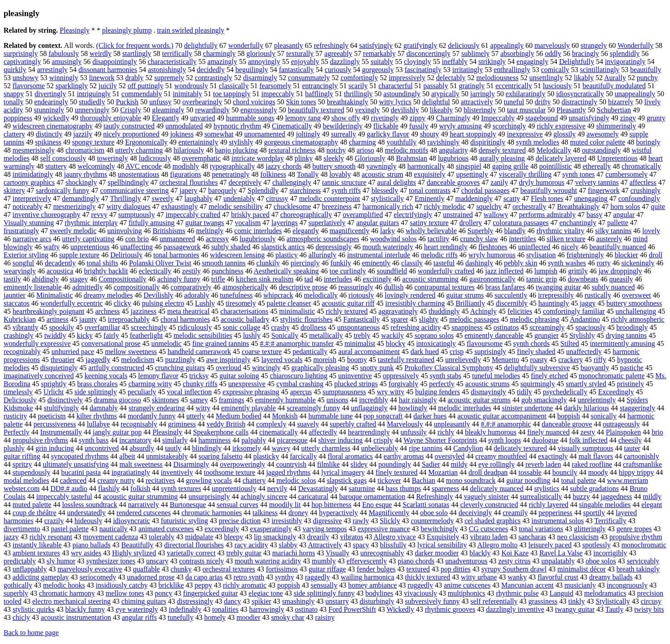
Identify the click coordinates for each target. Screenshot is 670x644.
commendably (142, 94)
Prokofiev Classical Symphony (449, 368)
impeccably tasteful (64, 497)
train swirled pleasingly (191, 30)
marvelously (552, 45)
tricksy (199, 376)
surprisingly (21, 53)
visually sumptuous (585, 448)
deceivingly (475, 513)
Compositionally (122, 279)
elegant (652, 505)
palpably (254, 440)
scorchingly (509, 126)
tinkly (577, 601)
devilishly (405, 110)
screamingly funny (314, 408)
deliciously (464, 45)
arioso (365, 150)
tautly (173, 448)
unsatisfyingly (589, 118)
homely (215, 617)
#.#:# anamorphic (506, 424)
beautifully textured (316, 110)
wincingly (266, 368)
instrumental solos (557, 521)
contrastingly (214, 78)
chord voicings (254, 102)
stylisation (541, 255)
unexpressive (247, 384)
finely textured (397, 472)
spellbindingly (128, 182)
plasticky (266, 456)
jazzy (11, 537)
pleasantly (289, 45)
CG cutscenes (489, 529)
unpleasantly (452, 424)
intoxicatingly (436, 343)
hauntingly (554, 303)
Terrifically (610, 521)
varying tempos (324, 529)
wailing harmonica (368, 577)
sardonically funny (63, 190)
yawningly (382, 166)
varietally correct (191, 553)
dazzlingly (345, 62)
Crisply (131, 110)
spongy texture (93, 142)
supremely (169, 78)
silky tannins (613, 231)
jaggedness (616, 497)
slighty (429, 319)
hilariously (189, 150)
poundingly (395, 464)
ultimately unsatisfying (76, 464)
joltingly (308, 134)
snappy (14, 94)
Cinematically (292, 126)
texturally (300, 53)
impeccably (278, 94)
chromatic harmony (67, 593)
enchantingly (578, 223)
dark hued (425, 352)
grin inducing (55, 448)
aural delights (397, 182)
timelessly (18, 392)
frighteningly (585, 255)
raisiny (325, 617)
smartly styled (586, 384)
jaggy (588, 303)
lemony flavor (158, 376)
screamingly (547, 327)
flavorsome (29, 86)
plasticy (287, 255)
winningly (64, 78)
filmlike (329, 464)
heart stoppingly (473, 134)
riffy (600, 360)
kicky (85, 335)
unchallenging (636, 311)
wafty (52, 247)
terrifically (177, 53)
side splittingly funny (324, 593)
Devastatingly (318, 488)
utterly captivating (88, 239)
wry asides (86, 553)
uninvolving (125, 231)
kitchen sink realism (265, 279)
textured (418, 569)
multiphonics (467, 593)
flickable (386, 126)
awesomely (603, 134)
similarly (175, 440)
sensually (324, 585)
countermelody (432, 521)
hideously (88, 521)
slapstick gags (347, 480)
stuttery (56, 166)
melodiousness (497, 78)
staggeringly (638, 408)
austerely (609, 239)
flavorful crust (558, 577)
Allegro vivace (395, 537)
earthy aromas (404, 456)
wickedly (56, 118)
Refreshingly (435, 497)
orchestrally (529, 207)
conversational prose (111, 343)
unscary (157, 561)
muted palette (32, 505)
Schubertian (614, 110)
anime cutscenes (467, 585)
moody (598, 472)
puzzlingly (180, 360)
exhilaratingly (526, 94)
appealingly (507, 45)
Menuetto (505, 360)
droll (656, 255)
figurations (186, 174)
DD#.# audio (69, 488)
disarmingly (260, 78)
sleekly (334, 158)
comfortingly (359, 78)
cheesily (630, 440)
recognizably (22, 352)
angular (624, 215)
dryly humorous (541, 182)
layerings (285, 223)
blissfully (393, 545)
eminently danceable (494, 335)
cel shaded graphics (492, 521)
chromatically (641, 166)
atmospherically (245, 287)
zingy (628, 118)
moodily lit (285, 505)
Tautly (615, 609)
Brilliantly (470, 303)
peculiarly (142, 392)
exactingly (553, 456)
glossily (565, 134)
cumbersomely (627, 174)
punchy (647, 78)
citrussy (277, 198)
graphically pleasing (320, 368)
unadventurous (466, 561)
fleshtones (493, 247)
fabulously (64, 53)
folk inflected (588, 440)
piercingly (305, 263)
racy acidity (251, 545)
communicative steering (135, 190)
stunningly (49, 110)
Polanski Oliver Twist (160, 263)
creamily (515, 513)
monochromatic (644, 545)
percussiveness (55, 424)
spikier (262, 601)
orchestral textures (229, 569)
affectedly (323, 432)
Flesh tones (547, 198)
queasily (621, 279)
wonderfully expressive (37, 343)
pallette (618, 223)
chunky (181, 569)
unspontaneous (359, 327)
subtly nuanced (613, 287)
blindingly (207, 448)
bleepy (234, 537)
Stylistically (613, 601)
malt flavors (596, 456)
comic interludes (258, 231)
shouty (430, 134)
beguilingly (252, 70)
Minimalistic (55, 295)
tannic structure (344, 182)
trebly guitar (244, 553)
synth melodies (537, 142)
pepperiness (555, 513)
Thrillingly (125, 198)
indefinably (185, 609)
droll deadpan (488, 472)
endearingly (51, 102)
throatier (63, 360)
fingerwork (603, 190)
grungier (546, 335)
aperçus (301, 392)
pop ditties (456, 569)
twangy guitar (575, 609)
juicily (108, 86)
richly (446, 432)
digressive (328, 521)
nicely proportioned (131, 134)
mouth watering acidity (268, 561)
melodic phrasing (535, 319)
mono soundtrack (471, 480)
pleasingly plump (127, 30)
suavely (308, 424)
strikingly (492, 62)
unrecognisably (382, 553)
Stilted (570, 343)
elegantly (306, 231)
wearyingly (20, 271)
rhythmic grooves (450, 609)
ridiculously (195, 327)
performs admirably (548, 215)
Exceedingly (616, 392)
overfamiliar (102, 327)
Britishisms (169, 231)
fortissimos (282, 569)
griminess (182, 424)
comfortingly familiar (574, 311)
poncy (164, 593)
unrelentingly (597, 400)
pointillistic (556, 166)
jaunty (88, 319)
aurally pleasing (502, 158)
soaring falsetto (220, 456)
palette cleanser (289, 303)
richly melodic (445, 207)
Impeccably (498, 118)
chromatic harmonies (212, 513)
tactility (438, 239)
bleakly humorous (491, 432)
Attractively (325, 545)
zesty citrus (514, 561)
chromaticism (85, 150)
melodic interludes (465, 408)
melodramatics (605, 593)
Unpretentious (617, 158)
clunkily (268, 263)
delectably (451, 78)
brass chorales (97, 384)
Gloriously (370, 158)
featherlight (146, 335)
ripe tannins (426, 448)
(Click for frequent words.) (135, 45)
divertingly (50, 94)
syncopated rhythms (80, 456)
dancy (232, 601)
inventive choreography (47, 215)
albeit (127, 456)
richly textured (347, 311)
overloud (229, 368)
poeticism (52, 416)
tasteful (444, 263)
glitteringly (590, 529)
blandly (515, 231)
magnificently (350, 231)
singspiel (469, 166)
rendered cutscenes (144, 513)
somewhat (219, 134)
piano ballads (92, 545)
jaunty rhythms (86, 174)
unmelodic (167, 343)
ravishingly (443, 142)
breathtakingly (348, 102)
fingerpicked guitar (210, 593)
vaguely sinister (487, 497)
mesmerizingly (75, 207)
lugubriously (258, 239)
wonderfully (246, 45)
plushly (14, 448)
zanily (499, 182)
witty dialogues (129, 207)
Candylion (468, 448)
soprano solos (434, 335)
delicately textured (521, 448)
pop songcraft (383, 416)
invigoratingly (625, 62)
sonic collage (241, 327)
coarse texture (262, 352)
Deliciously (20, 400)
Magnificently (389, 513)
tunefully (180, 617)
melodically (321, 295)
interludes (338, 279)
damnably (104, 408)
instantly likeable (37, 545)
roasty (539, 360)
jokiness (182, 134)
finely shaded (536, 352)
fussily (419, 126)
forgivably (404, 384)
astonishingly (167, 70)
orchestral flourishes (189, 182)
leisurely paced (550, 545)
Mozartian (443, 472)
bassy (594, 215)
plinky (304, 158)
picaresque (292, 440)
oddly (553, 53)
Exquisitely (443, 537)
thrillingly (358, 94)
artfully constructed (116, 368)
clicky (122, 303)
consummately (309, 78)
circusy (651, 601)
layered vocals (282, 360)
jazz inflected (504, 271)
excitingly (377, 279)
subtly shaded (231, 247)
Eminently (430, 198)
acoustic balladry (245, 319)
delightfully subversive (537, 368)
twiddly (55, 335)
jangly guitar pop (117, 432)
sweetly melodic (73, 231)
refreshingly (331, 45)
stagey (79, 279)
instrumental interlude (379, 255)
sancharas (533, 537)
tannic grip (542, 279)
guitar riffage (327, 569)
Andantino (585, 319)
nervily (277, 488)
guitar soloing (239, 376)
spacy (361, 545)
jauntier (15, 295)
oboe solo (434, 513)
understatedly (86, 513)
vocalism (248, 223)
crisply (383, 440)
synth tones (578, 174)
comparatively (191, 287)
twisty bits (649, 609)
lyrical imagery (343, 472)
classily (412, 263)
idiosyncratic (131, 521)
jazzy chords (283, 166)
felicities (520, 311)
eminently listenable (32, 287)
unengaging (591, 198)
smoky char (288, 617)
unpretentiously (234, 488)
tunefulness (236, 295)
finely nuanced (548, 432)
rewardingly (213, 110)
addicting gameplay (41, 577)
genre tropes (634, 529)
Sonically (285, 335)
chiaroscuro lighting (299, 376)
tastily (12, 279)
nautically (114, 529)
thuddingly (444, 311)
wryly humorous (492, 255)
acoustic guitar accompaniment (502, 416)
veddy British (226, 424)
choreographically (306, 215)
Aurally (615, 78)
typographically (232, 166)
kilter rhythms (97, 416)
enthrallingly (512, 70)
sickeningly (638, 263)
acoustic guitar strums (479, 400)
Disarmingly (191, 464)
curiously (338, 70)
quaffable (146, 569)
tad (309, 279)
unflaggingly (369, 408)
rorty (603, 263)
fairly (111, 335)
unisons (337, 400)
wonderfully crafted (446, 271)
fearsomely (275, 86)
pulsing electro (163, 303)
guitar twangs (205, 223)
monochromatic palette (612, 376)
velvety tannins (597, 182)
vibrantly (26, 327)
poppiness (18, 118)
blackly (480, 553)
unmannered (177, 239)
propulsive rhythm (636, 537)
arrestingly (52, 70)
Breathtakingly (578, 207)
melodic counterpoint (330, 198)
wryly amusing (460, 126)
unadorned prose (150, 577)
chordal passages (485, 190)
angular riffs (139, 617)
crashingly (19, 335)
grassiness (543, 601)
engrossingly (259, 110)
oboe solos (601, 561)
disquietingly (59, 368)
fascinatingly (423, 70)
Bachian (423, 480)
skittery (14, 190)
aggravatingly (398, 311)
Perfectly (17, 432)
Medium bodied (239, 416)
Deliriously (126, 255)
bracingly (585, 53)
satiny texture (429, 223)
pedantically (310, 352)
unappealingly (635, 94)
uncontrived (102, 448)
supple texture (79, 255)
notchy (336, 150)
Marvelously (405, 424)
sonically (604, 416)
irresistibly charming (415, 303)
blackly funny (85, 609)
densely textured (502, 150)
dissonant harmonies (108, 70)
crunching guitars (180, 368)
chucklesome (292, 207)
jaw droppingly (620, 271)
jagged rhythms (288, 472)
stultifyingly (61, 408)
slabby (288, 545)
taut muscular (526, 110)
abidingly (45, 279)
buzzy (581, 497)
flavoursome (485, 343)
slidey (359, 464)
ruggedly (420, 585)
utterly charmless (326, 448)
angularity (453, 150)
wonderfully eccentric (72, 303)
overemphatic (201, 158)
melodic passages (474, 319)
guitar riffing (22, 456)
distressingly (195, 601)
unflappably (30, 569)
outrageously (621, 424)
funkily (341, 263)
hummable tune (330, 416)
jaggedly (98, 360)
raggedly (318, 577)
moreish (325, 360)
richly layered (549, 505)
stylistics (547, 488)
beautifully (646, 70)
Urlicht (54, 392)
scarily (358, 86)
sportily (594, 513)
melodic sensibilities (203, 335)
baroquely (223, 190)
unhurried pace (73, 352)
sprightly (54, 384)
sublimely (475, 53)
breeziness (337, 207)
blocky (396, 343)
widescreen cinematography (53, 126)
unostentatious (138, 174)
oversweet (637, 295)
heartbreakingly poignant (48, 311)
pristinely (630, 384)
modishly (186, 166)
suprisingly (490, 352)
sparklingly (72, 86)
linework (102, 78)
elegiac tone (266, 593)
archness (107, 311)
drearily (318, 537)
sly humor (61, 561)
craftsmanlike (642, 464)
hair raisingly (418, 400)
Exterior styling (26, 255)
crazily (54, 521)
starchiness (305, 190)
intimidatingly (33, 174)
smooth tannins (224, 263)
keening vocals (106, 376)
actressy (217, 239)
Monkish (285, 416)
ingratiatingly (131, 472)
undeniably (239, 198)
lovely (651, 231)
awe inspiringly (228, 360)
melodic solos (296, 480)
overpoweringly (243, 464)
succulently (511, 295)
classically (234, 86)
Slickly (390, 521)
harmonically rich (388, 207)
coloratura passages (521, 223)
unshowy (26, 78)
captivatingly (22, 62)
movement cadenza (110, 537)
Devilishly (158, 295)
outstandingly (601, 150)
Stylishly (582, 335)
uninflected (534, 247)
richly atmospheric (638, 319)
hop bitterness (331, 505)
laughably (199, 198)
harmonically (426, 166)
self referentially (494, 601)
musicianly (580, 585)
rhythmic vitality (560, 231)
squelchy (489, 207)
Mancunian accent (527, 585)
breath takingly (638, 569)
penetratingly (231, 174)
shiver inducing (341, 440)
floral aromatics (350, 456)
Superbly (481, 231)
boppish (569, 416)
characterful (395, 86)
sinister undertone (528, 408)
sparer (399, 319)
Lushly (205, 303)
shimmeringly (616, 126)
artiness (58, 319)
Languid (561, 593)
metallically (326, 335)
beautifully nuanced (618, 247)
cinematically (279, 432)
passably (436, 86)
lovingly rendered (410, 295)
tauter (632, 448)
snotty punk (377, 368)
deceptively (245, 182)
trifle (218, 279)
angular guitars (378, 223)
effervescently (367, 561)
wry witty (391, 392)
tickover (389, 480)
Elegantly (165, 118)
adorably (197, 295)
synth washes (567, 263)
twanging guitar (558, 287)
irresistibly (287, 521)
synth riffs (346, 190)
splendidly (625, 53)
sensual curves (238, 505)
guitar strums (465, 295)
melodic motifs (406, 150)
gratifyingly (421, 45)
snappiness (467, 327)
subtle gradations (595, 488)
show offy (346, 118)
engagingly (532, 62)
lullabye (99, 424)
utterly (196, 416)
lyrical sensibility (442, 545)
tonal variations (541, 529)
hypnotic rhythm (237, 126)
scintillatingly (600, 70)
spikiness (48, 142)
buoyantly (595, 368)
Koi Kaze (515, 553)
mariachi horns (294, 553)
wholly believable (431, 231)
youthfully (402, 142)
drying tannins (626, 335)
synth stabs (445, 376)
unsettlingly (546, 78)
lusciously (557, 86)
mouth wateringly (388, 247)
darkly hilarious (586, 408)
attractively (477, 102)
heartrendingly (369, 432)
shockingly (81, 182)
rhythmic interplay (91, 223)
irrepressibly (556, 295)
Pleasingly (75, 30)
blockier (626, 255)
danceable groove (567, 424)
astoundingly (402, 94)
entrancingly (320, 86)
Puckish (127, 102)
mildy (459, 464)
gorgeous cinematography (301, 142)
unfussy (160, 102)
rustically (598, 295)
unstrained (458, 215)
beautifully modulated (614, 86)
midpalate (199, 537)
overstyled (450, 456)
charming (362, 142)
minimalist (360, 343)
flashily (109, 488)
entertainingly (198, 142)
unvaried (202, 118)
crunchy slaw (479, 239)
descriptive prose (303, 287)
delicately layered (561, 158)
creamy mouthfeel (501, 456)
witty (203, 408)
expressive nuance (384, 529)
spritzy (22, 464)
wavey (281, 448)
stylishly (241, 142)
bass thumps (403, 488)
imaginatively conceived (39, 376)
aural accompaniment (369, 352)
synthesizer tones (111, 561)
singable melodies (605, 505)
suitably (382, 62)
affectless (643, 182)
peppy (204, 585)
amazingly (222, 62)
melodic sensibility (236, 207)
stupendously (31, 472)
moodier (248, 617)
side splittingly (96, 392)
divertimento (22, 529)
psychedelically (565, 392)
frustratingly (21, 231)
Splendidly (263, 190)
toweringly (112, 158)
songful (23, 263)
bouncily (565, 472)
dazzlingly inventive (515, 609)
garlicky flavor (388, 134)
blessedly (385, 190)
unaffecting (136, 247)
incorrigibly (610, 553)
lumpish (546, 271)
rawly (361, 521)
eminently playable (249, 408)
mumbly (324, 561)
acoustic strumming (430, 279)
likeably (441, 110)
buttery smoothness (634, 303)
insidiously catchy (122, 585)
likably (584, 78)
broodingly (632, 327)
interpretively (32, 198)
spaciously (591, 327)
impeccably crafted (193, 215)
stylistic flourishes (307, 319)
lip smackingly (275, 537)
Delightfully (576, 62)
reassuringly (356, 287)
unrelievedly (463, 360)
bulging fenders (438, 392)
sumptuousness (344, 392)
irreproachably (129, 319)
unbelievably (380, 448)
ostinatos (506, 327)
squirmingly (538, 384)
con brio (137, 239)
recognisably (139, 424)
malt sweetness (141, 464)
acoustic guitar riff (348, 303)
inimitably (188, 94)
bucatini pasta (81, 472)
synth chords (531, 343)
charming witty (150, 384)
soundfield (392, 271)
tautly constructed (129, 126)
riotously (361, 295)
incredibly (374, 400)
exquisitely (429, 174)
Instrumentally (61, 432)
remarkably (380, 53)
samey (199, 400)
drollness (314, 327)
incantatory (135, 440)
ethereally (597, 166)
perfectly (442, 384)
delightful (436, 102)
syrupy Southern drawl (514, 569)
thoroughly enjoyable (111, 118)
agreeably (338, 53)
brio (657, 432)
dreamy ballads (611, 577)
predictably (20, 561)
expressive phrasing (251, 392)
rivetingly (385, 118)
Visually (337, 553)
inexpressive (525, 134)
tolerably (161, 537)
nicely (570, 247)
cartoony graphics (29, 182)
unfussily (414, 432)
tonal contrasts (430, 190)
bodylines (379, 593)
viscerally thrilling (525, 174)
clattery (14, 134)
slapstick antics (283, 247)
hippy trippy (637, 472)
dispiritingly (488, 142)
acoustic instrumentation (76, 617)
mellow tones (125, 593)
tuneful (514, 102)
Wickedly (400, 609)
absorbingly (517, 53)
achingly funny (179, 279)
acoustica (60, 271)
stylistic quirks (34, 609)
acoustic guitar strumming (140, 497)
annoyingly (264, 62)
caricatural (314, 497)
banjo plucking (236, 150)
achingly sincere (264, 497)
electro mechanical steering (71, 601)
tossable (530, 472)
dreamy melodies (108, 295)
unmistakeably (167, 456)
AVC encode (144, 166)
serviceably (643, 561)
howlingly (413, 408)
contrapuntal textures (445, 287)
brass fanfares (505, 287)
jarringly (483, 94)
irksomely (247, 448)
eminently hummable (285, 400)
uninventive (355, 376)
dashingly (479, 263)
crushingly (646, 190)
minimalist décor (582, 569)
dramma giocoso (117, 400)
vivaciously (421, 593)
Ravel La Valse (561, 553)
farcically (303, 456)
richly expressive (561, 126)
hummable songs (250, 118)
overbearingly (202, 102)
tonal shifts (102, 263)
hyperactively (338, 513)
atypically (445, 94)
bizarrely (621, 102)
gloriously (261, 53)
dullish (394, 287)
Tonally (308, 174)
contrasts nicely (202, 561)
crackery (570, 360)
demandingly (81, 198)
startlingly (137, 53)
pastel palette (70, 529)
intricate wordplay (258, 158)
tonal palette (579, 480)
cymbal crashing (300, 384)
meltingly (210, 231)
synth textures (181, 488)
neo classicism (578, 537)
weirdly (101, 53)
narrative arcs (32, 239)
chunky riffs (200, 384)
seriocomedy (98, 577)
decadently (60, 263)
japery (189, 190)
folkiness (273, 174)
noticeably (28, 207)
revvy (99, 215)
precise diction (240, 521)
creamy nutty (116, 480)
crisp (457, 352)
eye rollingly (496, 464)
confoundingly (639, 198)
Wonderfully (636, 45)
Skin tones (301, 102)
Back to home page (31, 633)
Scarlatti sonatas (426, 505)
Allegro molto (498, 545)
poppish (289, 585)
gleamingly (168, 110)
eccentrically (514, 86)
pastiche (631, 368)
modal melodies (26, 480)
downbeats (583, 279)
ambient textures (36, 553)
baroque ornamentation (372, 497)
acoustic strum (382, 174)
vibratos (352, 537)
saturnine (362, 488)
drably (135, 78)
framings (231, 400)
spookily (62, 327)
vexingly (367, 110)
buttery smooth (334, 166)
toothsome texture (230, 472)
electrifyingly (413, 215)
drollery (471, 223)
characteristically (172, 62)
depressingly (333, 247)
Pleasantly (571, 110)
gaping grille (510, 166)
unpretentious (90, 247)
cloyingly (417, 62)
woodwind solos (393, 239)
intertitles (522, 239)
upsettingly (472, 174)
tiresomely (241, 303)
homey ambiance (372, 585)
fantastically (296, 70)
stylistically (387, 198)
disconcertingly (428, 53)
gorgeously (378, 70)
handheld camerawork (199, 352)
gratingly (472, 86)
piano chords (416, 561)
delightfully (201, 45)
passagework (182, 247)
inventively (177, 472)
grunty (656, 118)
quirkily (15, 70)
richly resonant (51, 537)
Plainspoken (623, 432)
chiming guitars (144, 601)
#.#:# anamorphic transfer (297, 343)
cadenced (73, 480)
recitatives (160, 480)
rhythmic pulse (517, 593)
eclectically (155, 271)
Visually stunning (29, 223)
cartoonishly (642, 456)
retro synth (249, 577)
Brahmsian (411, 158)
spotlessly (596, 545)
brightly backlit (106, 271)
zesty (588, 432)
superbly (16, 593)
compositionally (137, 287)
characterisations (245, 311)
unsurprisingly (209, 497)
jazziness (143, 311)
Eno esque (377, 505)
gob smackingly (544, 400)
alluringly (322, 255)
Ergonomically (147, 142)
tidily (524, 392)
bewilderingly (343, 126)
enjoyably (305, 62)
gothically (18, 585)
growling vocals (209, 480)
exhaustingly (180, 207)
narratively (144, 505)
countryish (291, 464)
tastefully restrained (406, 360)
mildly (652, 497)
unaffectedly (584, 352)
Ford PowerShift (352, 609)
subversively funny (432, 601)
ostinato (307, 609)
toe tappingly (232, 94)
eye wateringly (137, 609)
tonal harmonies (176, 255)
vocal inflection (189, 392)
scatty (512, 198)
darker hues (430, 416)
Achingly (484, 311)
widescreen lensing (237, 255)
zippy (417, 118)
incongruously (627, 585)
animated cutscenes (166, 529)
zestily (192, 271)
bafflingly (319, 94)
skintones (165, 400)
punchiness (227, 271)
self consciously (63, 158)
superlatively (327, 223)
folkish (140, 488)
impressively (407, 78)
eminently (376, 263)
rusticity (15, 416)
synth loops (505, 440)
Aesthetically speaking (286, 271)
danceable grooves (453, 182)
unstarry (337, 601)
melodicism (138, 360)
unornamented (265, 134)
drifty (543, 102)
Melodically (554, 150)
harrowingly (266, 609)
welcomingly (96, 166)
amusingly (67, 62)
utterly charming (139, 150)
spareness (445, 488)
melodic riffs (439, 255)
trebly (362, 335)
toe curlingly (348, 271)
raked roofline (592, 464)
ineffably (455, 62)
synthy (285, 577)
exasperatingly (271, 529)
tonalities (225, 609)
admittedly (87, 287)
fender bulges (376, 569)
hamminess (215, 440)
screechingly (149, 327)
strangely (594, 45)
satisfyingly (376, 45)
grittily (578, 271)
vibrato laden (489, 537)
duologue (545, 440)
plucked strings (356, 384)
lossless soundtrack (90, 505)
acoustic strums (487, 384)
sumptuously (137, 215)
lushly (252, 335)
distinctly (49, 134)
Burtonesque (188, 505)
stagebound (542, 118)
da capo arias (204, 577)
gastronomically (492, 279)
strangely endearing (157, 408)
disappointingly (115, 62)
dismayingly (488, 392)
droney (298, 513)
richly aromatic (245, 585)
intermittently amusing (622, 343)
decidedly (211, 70)
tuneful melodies (496, 376)
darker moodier (437, 553)
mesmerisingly (34, 150)
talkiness (265, 513)
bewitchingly (439, 529)
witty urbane (479, 577)
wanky (518, 577)
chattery (254, 480)
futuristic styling (184, 521)
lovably (340, 174)
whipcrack (278, 295)
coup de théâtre (34, 513)
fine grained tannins (221, 343)
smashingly (298, 601)
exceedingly (222, 529)
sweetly (163, 198)
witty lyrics (395, 102)
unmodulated (184, 126)
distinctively (65, 400)
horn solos (625, 207)
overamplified (363, 215)
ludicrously (155, 158)
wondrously (191, 86)
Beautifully (137, 545)
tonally (13, 102)
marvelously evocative (90, 569)
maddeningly (474, 198)
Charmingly (453, 118)
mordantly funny (152, 416)
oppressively (401, 376)
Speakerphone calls (221, 432)
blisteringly (480, 110)
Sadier (431, 464)
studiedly (92, 102)
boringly (648, 142)
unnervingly (92, 110)
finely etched (549, 376)
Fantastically (362, 319)
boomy (357, 360)
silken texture (566, 239)
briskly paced (250, 215)
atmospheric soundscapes (323, 239)
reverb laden (543, 464)
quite (658, 207)
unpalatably (558, 561)
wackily (393, 335)
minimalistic (297, 311)
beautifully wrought (549, 190)
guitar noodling (528, 480)
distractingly (580, 102)
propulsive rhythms (40, 440)
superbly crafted (353, 424)
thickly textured (427, 577)
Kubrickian (20, 319)
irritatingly (468, 70)
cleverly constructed (489, 505)
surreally (344, 134)
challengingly (292, 182)
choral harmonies (185, 319)
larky (388, 231)
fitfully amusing (152, 223)
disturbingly (377, 601)
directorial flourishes (194, 545)
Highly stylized (134, 553)
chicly (21, 617)
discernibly (512, 303)
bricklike (171, 585)
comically (555, 70)
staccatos (17, 303)
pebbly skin (520, 263)
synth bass (94, 440)
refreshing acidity (416, 327)
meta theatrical (188, 311)
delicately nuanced (497, 488)
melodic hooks (64, 585)
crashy (280, 327)
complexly (271, 424)
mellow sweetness (131, 352)
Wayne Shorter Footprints (440, 440)
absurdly (142, 448)
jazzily (83, 134)
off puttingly (146, 86)
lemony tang (303, 118)
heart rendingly (446, 247)
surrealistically (541, 497)
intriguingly (94, 94)
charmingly (219, 53)
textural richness (292, 150)
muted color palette (598, 142)
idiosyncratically (580, 94)
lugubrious (453, 158)
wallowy (496, 215)
